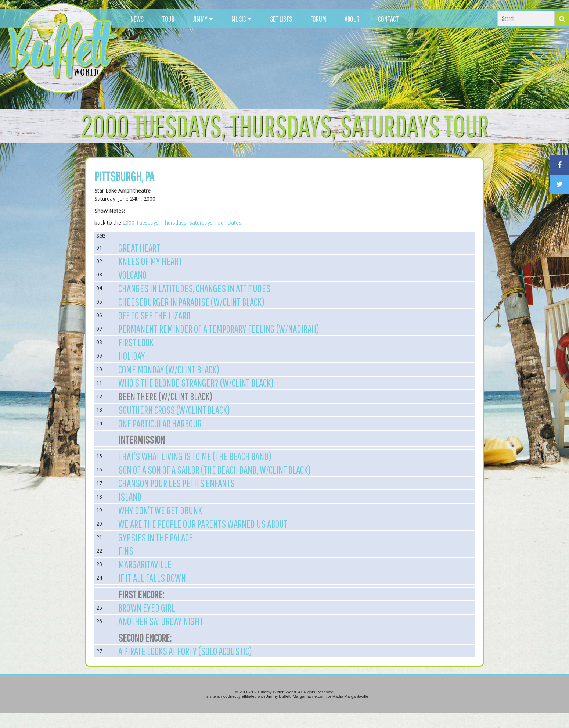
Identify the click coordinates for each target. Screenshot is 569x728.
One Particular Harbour (160, 423)
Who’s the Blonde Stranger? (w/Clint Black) (196, 383)
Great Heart (139, 248)
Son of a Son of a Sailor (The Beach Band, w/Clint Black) (215, 470)
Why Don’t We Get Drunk (160, 510)
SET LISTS (281, 19)
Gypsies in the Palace (156, 537)
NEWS (137, 19)
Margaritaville (145, 564)
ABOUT (352, 19)
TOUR (168, 19)
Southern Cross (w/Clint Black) (174, 410)
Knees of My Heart (150, 261)
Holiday (132, 356)
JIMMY (203, 19)
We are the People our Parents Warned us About (203, 524)
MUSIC (242, 19)
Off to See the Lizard (154, 315)
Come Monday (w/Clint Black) (169, 369)
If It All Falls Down (152, 578)
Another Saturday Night (161, 621)
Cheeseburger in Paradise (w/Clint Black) (191, 302)
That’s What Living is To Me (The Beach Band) (195, 456)
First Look (136, 342)
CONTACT (388, 19)
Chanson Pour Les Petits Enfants (177, 483)
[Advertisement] (352, 66)
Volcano (132, 275)
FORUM (318, 19)
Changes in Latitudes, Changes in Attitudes (194, 288)
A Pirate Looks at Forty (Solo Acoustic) (185, 651)
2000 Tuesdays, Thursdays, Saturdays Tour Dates (182, 223)
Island (130, 496)
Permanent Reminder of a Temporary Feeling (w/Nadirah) (219, 329)
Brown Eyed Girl (147, 607)
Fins (126, 551)
